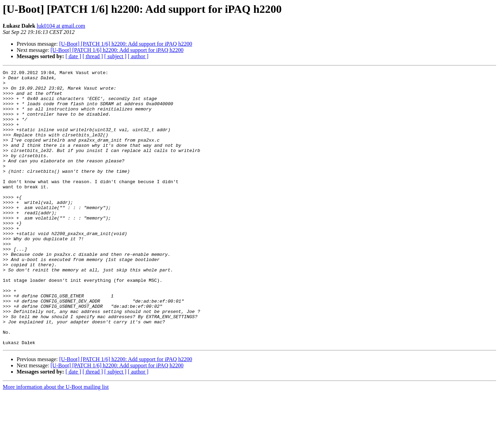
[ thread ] (93, 56)
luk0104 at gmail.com (61, 26)
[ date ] (73, 56)
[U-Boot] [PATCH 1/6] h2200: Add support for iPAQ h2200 (126, 44)
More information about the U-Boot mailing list (56, 442)
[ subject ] (115, 56)
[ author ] (138, 56)
